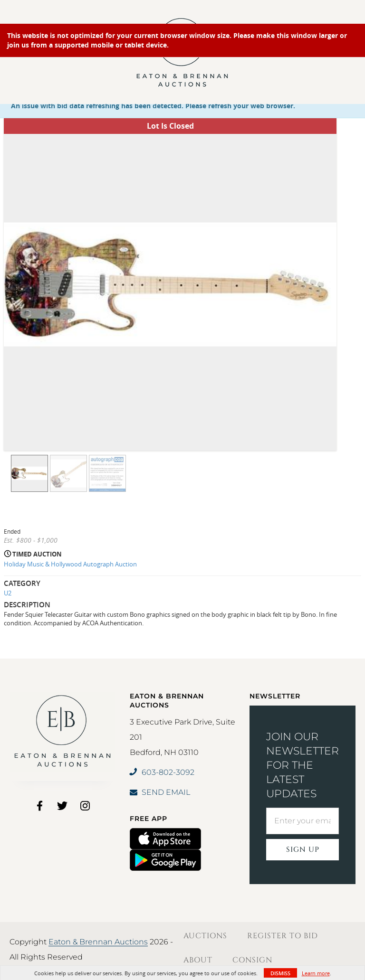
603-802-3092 (162, 772)
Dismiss (280, 973)
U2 (8, 593)
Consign (252, 960)
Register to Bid (283, 936)
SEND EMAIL (160, 792)
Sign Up (303, 850)
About (198, 960)
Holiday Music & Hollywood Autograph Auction (70, 564)
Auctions (205, 936)
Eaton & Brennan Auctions (98, 942)
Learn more (316, 973)
